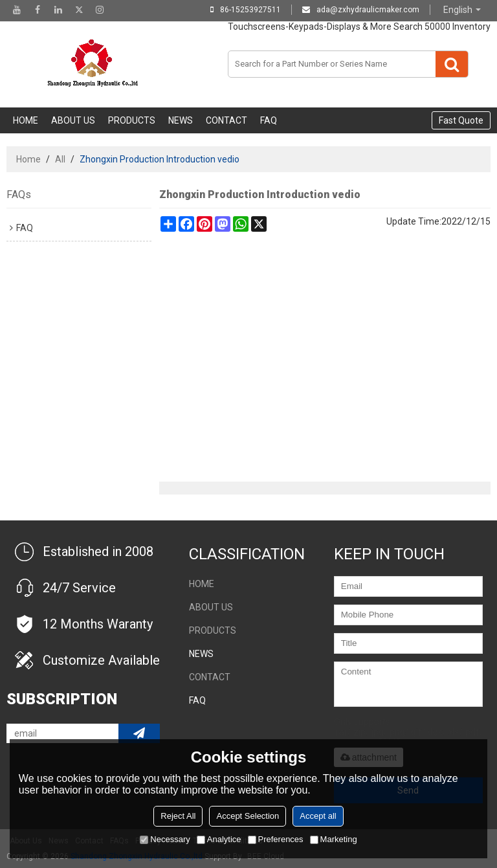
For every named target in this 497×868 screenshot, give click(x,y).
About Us (73, 120)
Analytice (219, 839)
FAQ (269, 120)
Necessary (165, 839)
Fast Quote (461, 120)
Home (26, 120)
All (60, 159)
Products (132, 120)
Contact (226, 120)
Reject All (178, 816)
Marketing (334, 839)
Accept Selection (248, 816)
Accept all (318, 816)
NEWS (181, 120)
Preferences (276, 839)
